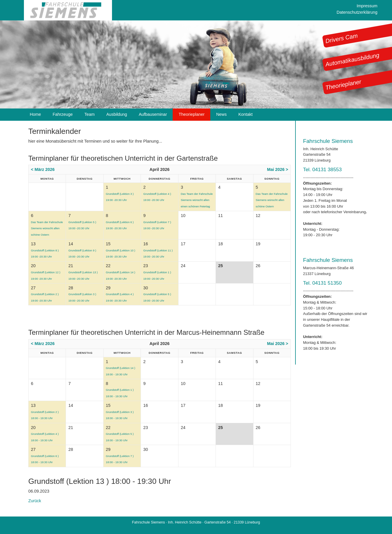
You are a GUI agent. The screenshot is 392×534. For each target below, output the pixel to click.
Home (35, 114)
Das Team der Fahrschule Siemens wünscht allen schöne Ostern (272, 200)
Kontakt (245, 114)
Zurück (35, 501)
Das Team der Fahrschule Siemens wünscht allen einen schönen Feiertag (197, 200)
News (221, 114)
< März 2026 (43, 169)
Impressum (367, 6)
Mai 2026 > (278, 169)
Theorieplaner (343, 85)
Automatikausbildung (352, 60)
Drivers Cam (342, 38)
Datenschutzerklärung (357, 12)
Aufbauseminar (153, 114)
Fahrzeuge (63, 114)
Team (89, 114)
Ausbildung (117, 114)
